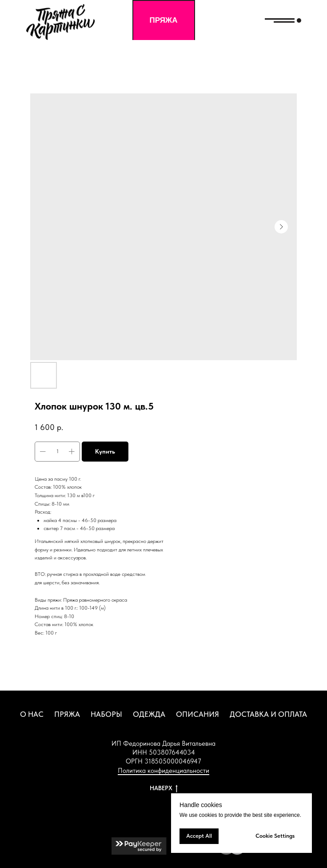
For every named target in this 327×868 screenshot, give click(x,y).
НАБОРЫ (106, 714)
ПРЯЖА (67, 714)
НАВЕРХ (164, 788)
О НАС (32, 714)
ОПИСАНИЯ (197, 714)
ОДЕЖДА (149, 714)
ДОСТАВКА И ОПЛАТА (268, 714)
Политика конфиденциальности (163, 771)
